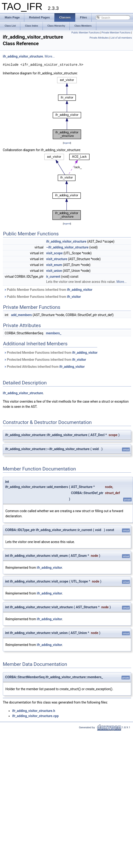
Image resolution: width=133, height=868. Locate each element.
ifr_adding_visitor (80, 290)
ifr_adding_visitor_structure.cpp (35, 716)
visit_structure (57, 259)
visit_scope (54, 253)
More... (50, 56)
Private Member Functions (116, 33)
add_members (21, 315)
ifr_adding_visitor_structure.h (34, 711)
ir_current (53, 277)
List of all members (121, 38)
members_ (54, 333)
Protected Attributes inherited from (44, 367)
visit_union (54, 271)
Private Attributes (99, 38)
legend (67, 143)
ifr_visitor (74, 297)
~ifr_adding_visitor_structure (67, 247)
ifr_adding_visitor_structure (23, 56)
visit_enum (54, 265)
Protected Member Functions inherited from (51, 353)
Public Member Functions (86, 33)
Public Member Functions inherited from (48, 290)
